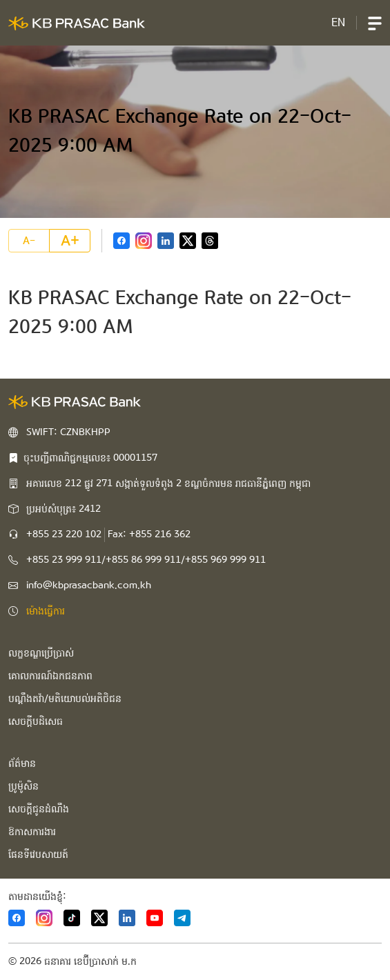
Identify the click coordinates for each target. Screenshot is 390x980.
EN (338, 22)
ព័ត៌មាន (22, 763)
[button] (375, 23)
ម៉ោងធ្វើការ (46, 611)
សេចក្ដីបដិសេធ (36, 721)
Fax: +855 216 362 (149, 534)
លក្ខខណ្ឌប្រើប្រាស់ (41, 653)
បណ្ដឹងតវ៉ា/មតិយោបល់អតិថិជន (65, 699)
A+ (70, 241)
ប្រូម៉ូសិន (23, 786)
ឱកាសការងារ (32, 832)
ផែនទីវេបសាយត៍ (38, 854)
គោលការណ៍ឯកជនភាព (50, 676)
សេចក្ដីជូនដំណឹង (39, 809)
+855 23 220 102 (64, 534)
